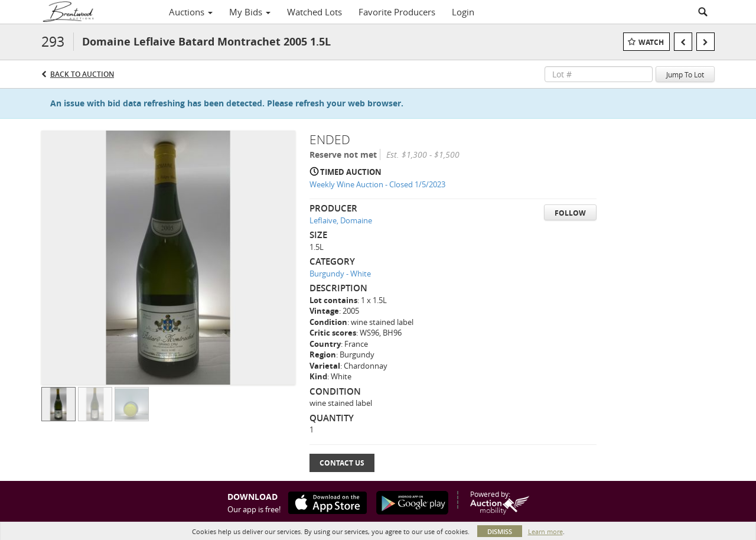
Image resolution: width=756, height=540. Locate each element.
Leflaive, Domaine (341, 220)
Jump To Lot (685, 74)
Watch (651, 42)
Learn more (545, 531)
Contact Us (342, 463)
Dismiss (500, 531)
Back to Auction (82, 74)
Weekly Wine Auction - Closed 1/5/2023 (377, 184)
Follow (570, 213)
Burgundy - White (340, 274)
